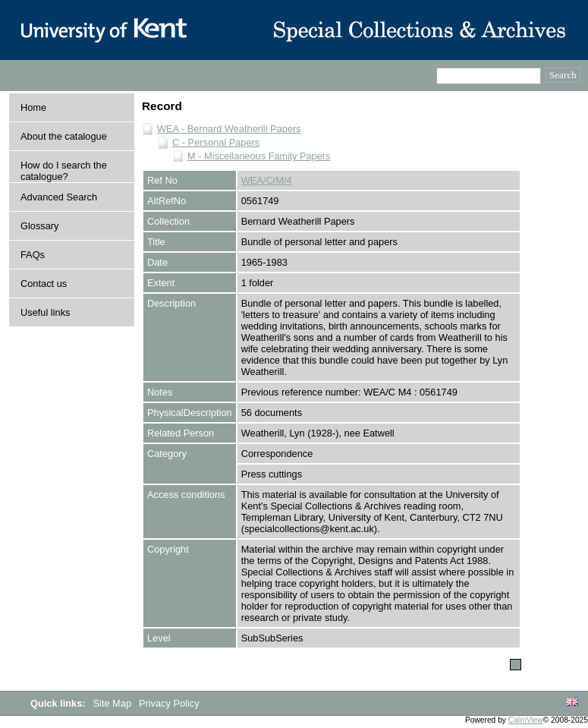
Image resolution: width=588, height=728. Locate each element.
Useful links (45, 312)
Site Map (114, 703)
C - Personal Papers (216, 142)
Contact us (44, 284)
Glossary (40, 226)
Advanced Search (59, 197)
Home (33, 107)
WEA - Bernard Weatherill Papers (229, 129)
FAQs (33, 255)
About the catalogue (64, 136)
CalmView (526, 720)
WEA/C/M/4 (267, 180)
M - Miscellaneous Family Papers (259, 156)
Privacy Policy (169, 703)
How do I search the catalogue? (64, 171)
